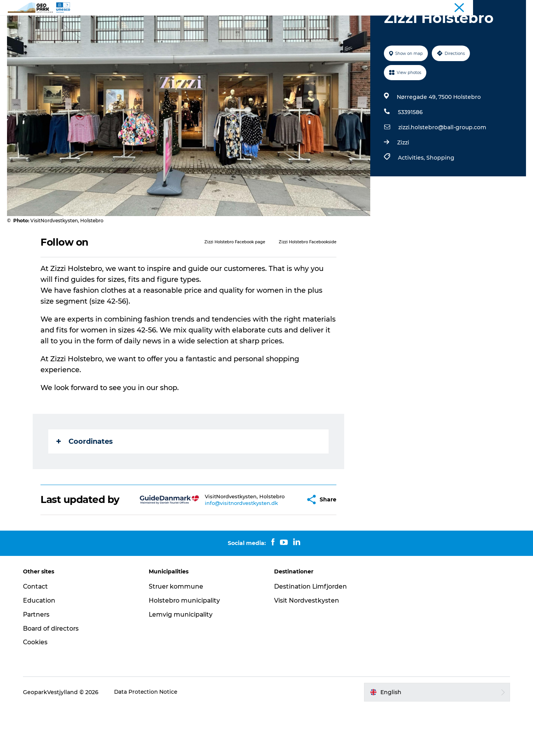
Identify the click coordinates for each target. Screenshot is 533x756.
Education (42, 649)
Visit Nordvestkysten (307, 649)
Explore (235, 25)
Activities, (412, 195)
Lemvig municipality (182, 663)
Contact (297, 25)
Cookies (38, 691)
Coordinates (85, 478)
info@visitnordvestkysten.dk (223, 549)
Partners (39, 663)
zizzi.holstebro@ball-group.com (442, 164)
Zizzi (403, 179)
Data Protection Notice (149, 740)
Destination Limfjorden (312, 635)
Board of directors (54, 677)
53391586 (410, 149)
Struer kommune (178, 635)
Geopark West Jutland (500, 7)
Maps (266, 25)
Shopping (440, 195)
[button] (281, 542)
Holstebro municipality (186, 649)
